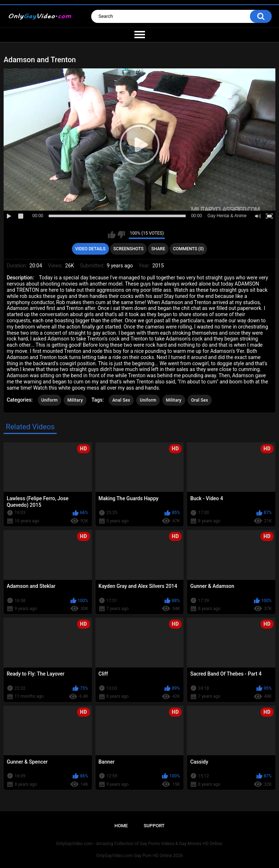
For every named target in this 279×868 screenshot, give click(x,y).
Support (154, 826)
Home (121, 826)
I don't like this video (121, 235)
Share (158, 249)
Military (75, 400)
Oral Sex (200, 400)
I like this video (112, 235)
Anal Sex (121, 400)
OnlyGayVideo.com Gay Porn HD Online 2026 (139, 856)
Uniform (50, 400)
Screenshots (128, 249)
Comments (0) (188, 249)
